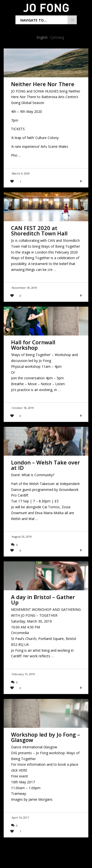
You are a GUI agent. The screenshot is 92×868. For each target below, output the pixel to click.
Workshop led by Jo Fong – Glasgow (46, 737)
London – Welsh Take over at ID (46, 465)
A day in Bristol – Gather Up (43, 600)
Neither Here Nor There (43, 84)
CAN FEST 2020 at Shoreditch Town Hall (39, 231)
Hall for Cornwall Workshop (33, 345)
